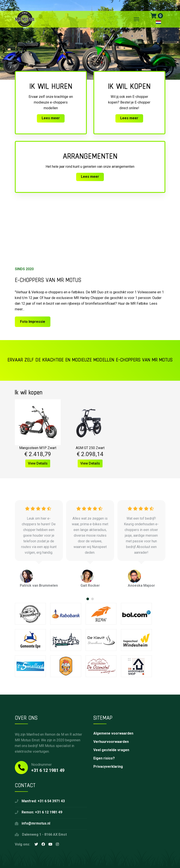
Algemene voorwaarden (113, 733)
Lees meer (51, 118)
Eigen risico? (104, 758)
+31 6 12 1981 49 (48, 770)
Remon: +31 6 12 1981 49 (42, 812)
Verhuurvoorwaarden (111, 742)
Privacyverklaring (108, 767)
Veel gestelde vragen (111, 750)
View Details (38, 463)
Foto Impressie (33, 322)
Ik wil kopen (129, 86)
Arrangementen (90, 156)
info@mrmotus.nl (36, 823)
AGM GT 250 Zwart (90, 448)
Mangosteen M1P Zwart (38, 448)
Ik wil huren (51, 86)
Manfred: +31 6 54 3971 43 (43, 801)
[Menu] (136, 19)
